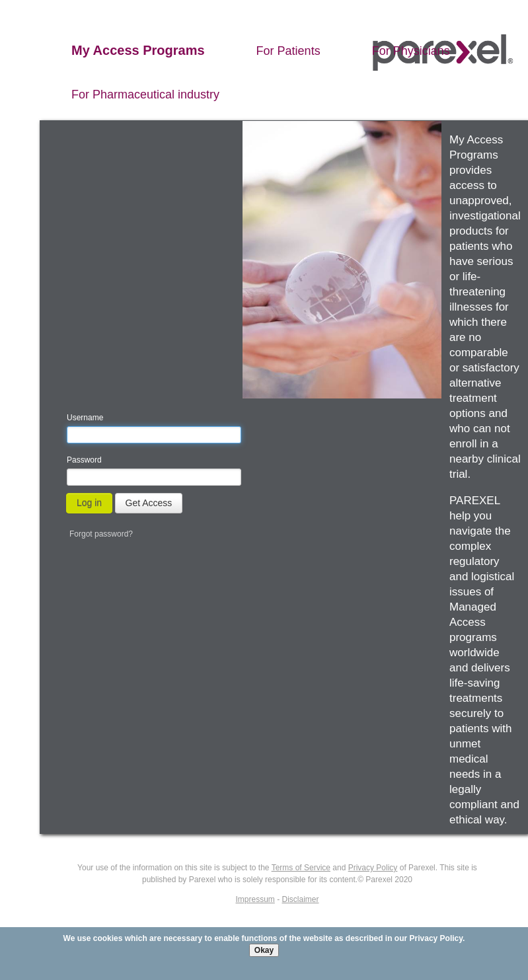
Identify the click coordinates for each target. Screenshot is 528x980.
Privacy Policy (436, 938)
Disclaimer (301, 899)
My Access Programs (138, 50)
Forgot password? (101, 534)
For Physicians (411, 51)
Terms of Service (301, 868)
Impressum (255, 899)
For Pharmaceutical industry (145, 94)
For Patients (288, 51)
